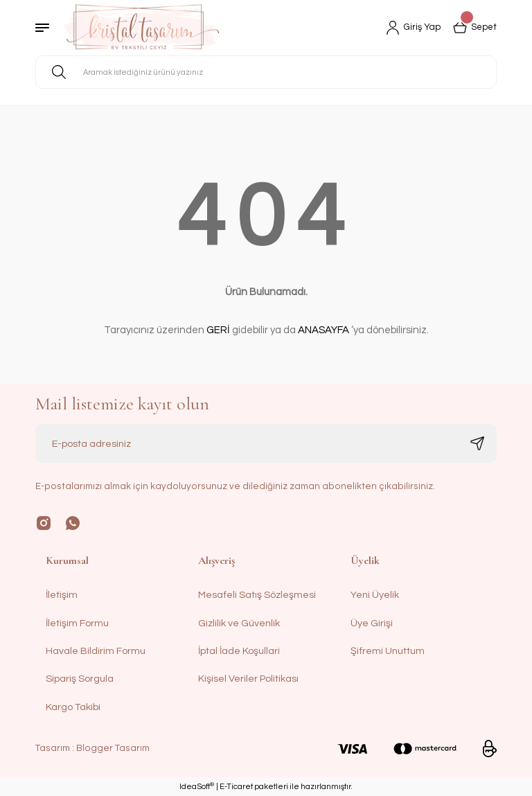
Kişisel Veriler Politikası (248, 679)
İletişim (62, 595)
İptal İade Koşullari (239, 651)
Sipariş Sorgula (80, 679)
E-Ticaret (236, 787)
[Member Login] (409, 28)
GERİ (218, 330)
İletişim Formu (77, 623)
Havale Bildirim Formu (96, 651)
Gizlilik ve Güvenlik (239, 623)
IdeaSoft (197, 786)
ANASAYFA (323, 330)
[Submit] (477, 443)
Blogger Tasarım (113, 748)
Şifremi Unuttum (388, 651)
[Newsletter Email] (266, 443)
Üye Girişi (372, 623)
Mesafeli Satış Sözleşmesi (257, 595)
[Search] (266, 72)
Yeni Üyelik (375, 595)
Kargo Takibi (73, 707)
